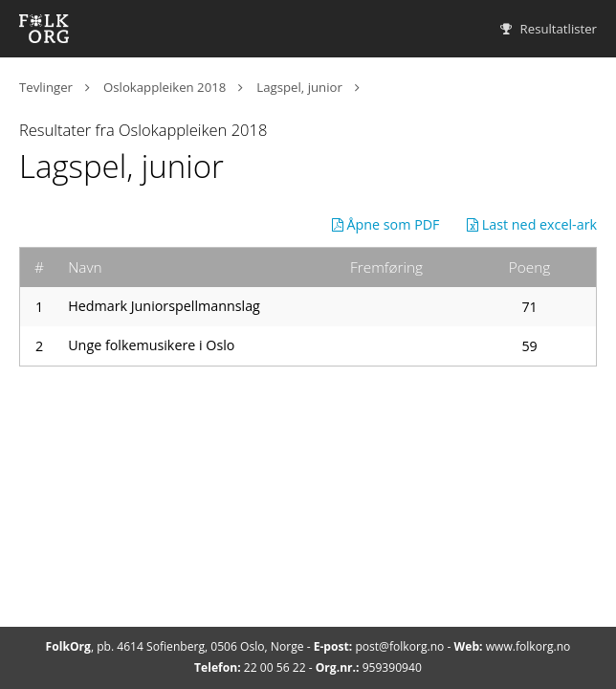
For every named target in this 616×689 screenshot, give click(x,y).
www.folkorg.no (528, 646)
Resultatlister (549, 29)
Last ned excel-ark (532, 224)
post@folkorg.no (399, 646)
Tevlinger (46, 87)
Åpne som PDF (386, 224)
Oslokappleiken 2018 (165, 87)
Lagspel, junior (299, 87)
